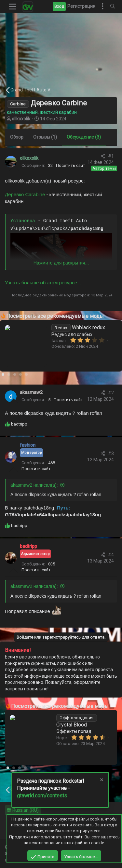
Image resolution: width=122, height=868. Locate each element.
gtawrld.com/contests (42, 796)
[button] (13, 7)
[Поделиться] (103, 156)
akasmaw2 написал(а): (34, 485)
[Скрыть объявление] (101, 781)
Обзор (17, 137)
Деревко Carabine (25, 194)
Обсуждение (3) (84, 137)
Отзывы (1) (45, 137)
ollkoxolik (21, 119)
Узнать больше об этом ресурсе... (43, 283)
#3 (111, 454)
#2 (111, 393)
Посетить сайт (71, 165)
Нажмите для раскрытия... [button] (61, 263)
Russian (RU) (23, 810)
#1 (111, 156)
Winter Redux (82, 718)
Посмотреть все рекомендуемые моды (55, 316)
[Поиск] (113, 7)
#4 (111, 555)
